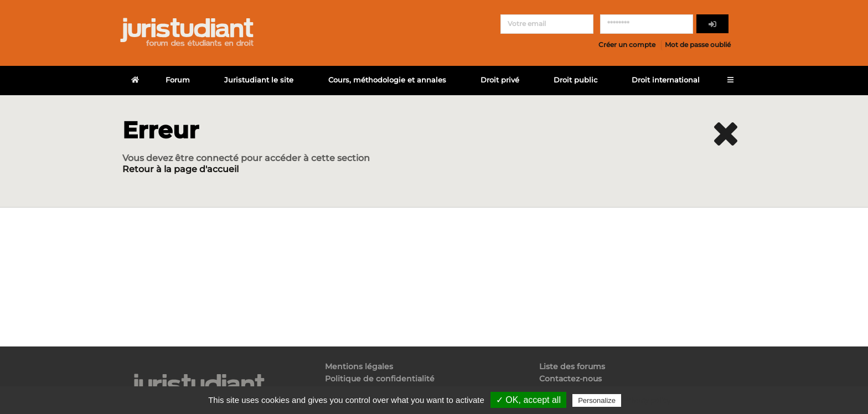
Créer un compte (627, 45)
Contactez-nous (570, 379)
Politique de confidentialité (380, 379)
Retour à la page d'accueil (180, 169)
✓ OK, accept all (528, 400)
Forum (178, 80)
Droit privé (500, 80)
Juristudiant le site (259, 80)
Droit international (666, 80)
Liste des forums (572, 367)
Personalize (597, 400)
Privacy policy (647, 400)
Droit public (575, 80)
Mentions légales (359, 367)
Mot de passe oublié (698, 45)
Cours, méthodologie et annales (387, 80)
